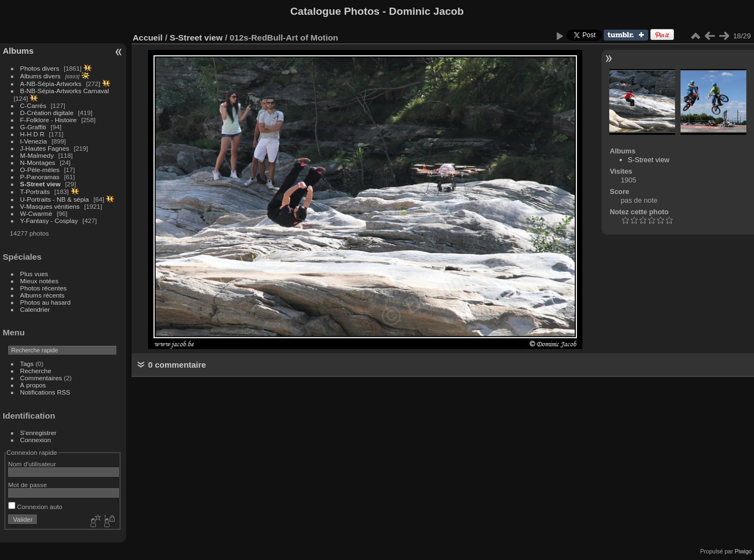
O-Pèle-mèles (40, 170)
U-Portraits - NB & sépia (55, 199)
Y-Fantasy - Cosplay (49, 221)
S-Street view (41, 184)
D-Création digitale (47, 113)
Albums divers (41, 76)
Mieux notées (39, 281)
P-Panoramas (40, 177)
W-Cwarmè (36, 213)
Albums (18, 51)
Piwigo (743, 551)
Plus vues (34, 274)
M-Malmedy (37, 155)
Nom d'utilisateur (32, 464)
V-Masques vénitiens (50, 206)
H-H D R (32, 134)
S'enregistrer (38, 433)
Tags (27, 364)
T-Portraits (35, 192)
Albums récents (42, 295)
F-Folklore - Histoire (49, 120)
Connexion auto (35, 507)
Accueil (148, 38)
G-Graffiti (33, 127)
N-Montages (38, 162)
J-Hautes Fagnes (45, 148)
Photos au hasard (46, 302)
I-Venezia (34, 141)
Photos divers (40, 68)
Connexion (36, 440)
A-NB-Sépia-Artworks (51, 84)
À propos (33, 385)
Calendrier (35, 309)
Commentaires (41, 378)
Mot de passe (28, 485)
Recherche (36, 371)
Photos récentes (44, 288)
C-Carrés (33, 105)
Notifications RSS (46, 392)
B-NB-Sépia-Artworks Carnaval (65, 91)
